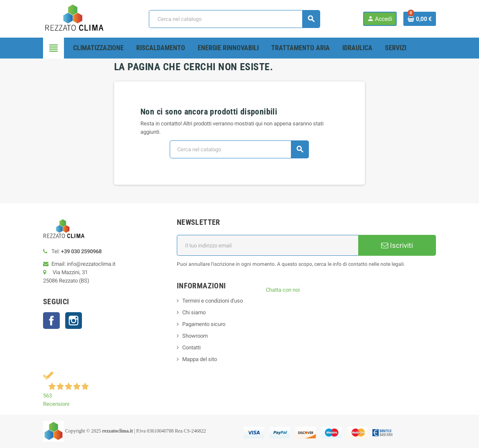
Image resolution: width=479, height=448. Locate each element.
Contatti (191, 347)
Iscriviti (397, 245)
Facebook (51, 321)
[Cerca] (234, 19)
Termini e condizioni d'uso (213, 301)
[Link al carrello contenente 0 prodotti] (420, 19)
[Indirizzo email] (268, 245)
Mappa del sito (200, 359)
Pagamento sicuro (204, 324)
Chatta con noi (283, 290)
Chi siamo (194, 312)
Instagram (74, 321)
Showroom (195, 336)
